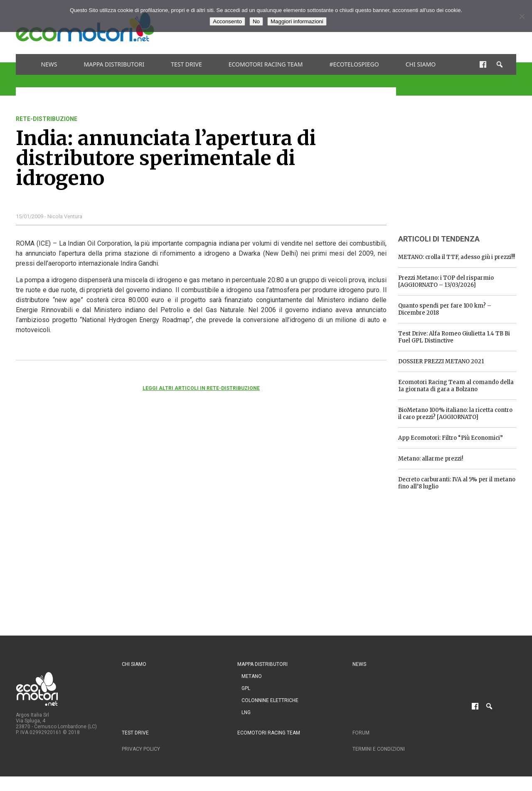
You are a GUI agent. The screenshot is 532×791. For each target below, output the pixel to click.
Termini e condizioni (379, 749)
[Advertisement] (461, 168)
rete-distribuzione (47, 119)
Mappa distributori (114, 64)
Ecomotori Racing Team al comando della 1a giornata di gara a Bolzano (456, 386)
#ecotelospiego (354, 64)
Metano (252, 676)
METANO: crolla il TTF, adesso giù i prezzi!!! (457, 257)
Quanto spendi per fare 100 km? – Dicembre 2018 (445, 309)
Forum (361, 733)
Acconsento (227, 21)
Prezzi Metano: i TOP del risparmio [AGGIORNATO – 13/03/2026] (446, 281)
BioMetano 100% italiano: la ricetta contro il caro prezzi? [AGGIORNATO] (455, 414)
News (49, 64)
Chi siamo (421, 64)
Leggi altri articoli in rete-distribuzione (201, 388)
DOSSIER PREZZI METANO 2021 (441, 361)
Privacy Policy (141, 749)
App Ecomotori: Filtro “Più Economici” (451, 438)
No (256, 21)
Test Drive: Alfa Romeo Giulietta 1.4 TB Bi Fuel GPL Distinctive (454, 337)
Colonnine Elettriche (270, 700)
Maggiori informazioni (297, 21)
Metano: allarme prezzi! (431, 459)
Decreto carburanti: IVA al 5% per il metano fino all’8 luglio (457, 483)
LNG (246, 712)
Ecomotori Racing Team (266, 64)
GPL (246, 688)
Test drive (186, 64)
